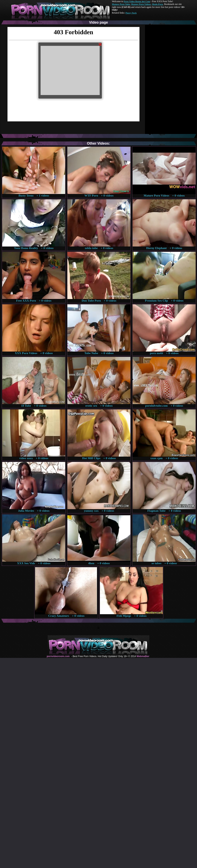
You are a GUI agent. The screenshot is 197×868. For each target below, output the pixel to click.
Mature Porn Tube (121, 4)
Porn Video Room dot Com (137, 1)
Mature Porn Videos (141, 4)
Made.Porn (158, 4)
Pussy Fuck (131, 13)
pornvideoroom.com (58, 656)
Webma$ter (143, 656)
